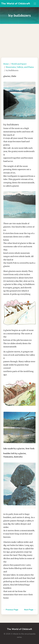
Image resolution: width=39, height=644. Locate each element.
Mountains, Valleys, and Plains (20, 67)
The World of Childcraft (16, 4)
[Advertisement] (19, 39)
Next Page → (30, 610)
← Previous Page (11, 610)
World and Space (19, 64)
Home (6, 64)
